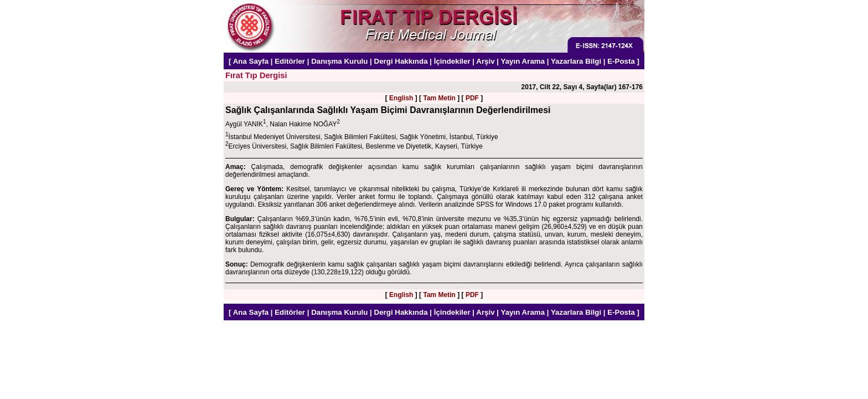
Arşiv (485, 61)
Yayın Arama (523, 61)
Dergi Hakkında (401, 61)
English (401, 98)
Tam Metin (439, 98)
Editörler (290, 61)
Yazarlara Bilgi (576, 61)
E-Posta (621, 61)
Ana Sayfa (251, 61)
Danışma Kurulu (339, 61)
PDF (472, 98)
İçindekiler (452, 61)
